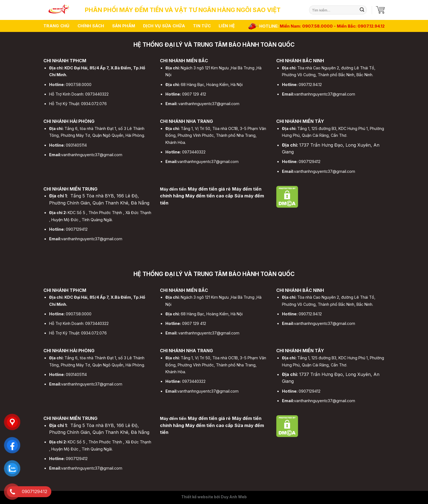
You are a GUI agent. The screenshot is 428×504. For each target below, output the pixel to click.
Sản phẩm (124, 26)
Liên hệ (227, 26)
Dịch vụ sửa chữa (164, 26)
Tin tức (202, 26)
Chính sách (91, 26)
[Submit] (362, 10)
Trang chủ (57, 26)
